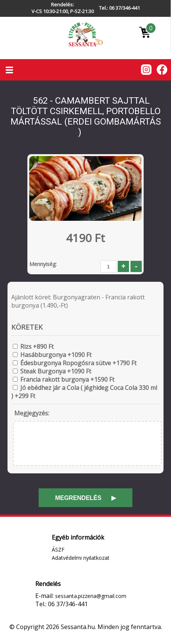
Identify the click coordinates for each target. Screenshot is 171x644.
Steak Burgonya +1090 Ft (56, 371)
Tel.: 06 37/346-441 (119, 8)
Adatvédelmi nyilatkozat (81, 558)
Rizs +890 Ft (37, 347)
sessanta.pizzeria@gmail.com (91, 596)
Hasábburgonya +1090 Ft (56, 355)
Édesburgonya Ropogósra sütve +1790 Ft (78, 363)
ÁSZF (58, 550)
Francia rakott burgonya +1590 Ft (67, 379)
